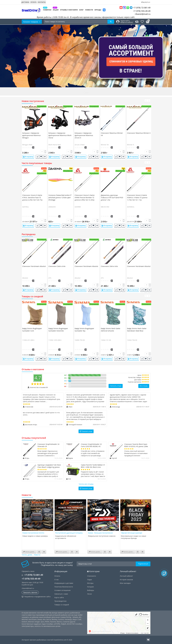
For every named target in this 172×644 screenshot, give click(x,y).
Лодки (90, 580)
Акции (56, 10)
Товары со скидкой (62, 605)
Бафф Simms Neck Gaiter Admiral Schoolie (111, 330)
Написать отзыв (116, 386)
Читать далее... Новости (31, 555)
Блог (81, 10)
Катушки (90, 587)
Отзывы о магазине (69, 10)
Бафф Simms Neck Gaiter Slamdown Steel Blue (137, 330)
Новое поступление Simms (33, 533)
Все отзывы (144, 386)
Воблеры (91, 590)
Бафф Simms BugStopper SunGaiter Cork (32, 330)
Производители (60, 601)
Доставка (25, 2)
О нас (57, 580)
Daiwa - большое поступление (100, 533)
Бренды (98, 10)
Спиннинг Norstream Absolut (34, 266)
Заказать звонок (30, 592)
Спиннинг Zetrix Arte (57, 266)
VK (104, 10)
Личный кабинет (126, 576)
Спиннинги (92, 576)
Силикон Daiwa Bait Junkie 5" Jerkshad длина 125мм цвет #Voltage (60, 197)
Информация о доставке (64, 583)
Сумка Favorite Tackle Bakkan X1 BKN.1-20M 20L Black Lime (93, 466)
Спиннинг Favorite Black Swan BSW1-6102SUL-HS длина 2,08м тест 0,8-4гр (136, 446)
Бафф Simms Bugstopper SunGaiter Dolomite (58, 330)
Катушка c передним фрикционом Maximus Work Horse (60, 135)
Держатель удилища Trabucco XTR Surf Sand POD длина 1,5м (112, 197)
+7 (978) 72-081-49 (135, 8)
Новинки (47, 10)
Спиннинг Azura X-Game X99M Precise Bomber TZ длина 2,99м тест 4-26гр (85, 197)
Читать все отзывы (86, 484)
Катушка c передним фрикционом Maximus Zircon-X (84, 135)
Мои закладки (125, 583)
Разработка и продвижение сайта (36, 597)
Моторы (90, 583)
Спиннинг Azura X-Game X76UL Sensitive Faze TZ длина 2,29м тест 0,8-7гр (32, 197)
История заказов (126, 580)
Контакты (42, 2)
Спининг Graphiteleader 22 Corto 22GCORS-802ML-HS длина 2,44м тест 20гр (91, 446)
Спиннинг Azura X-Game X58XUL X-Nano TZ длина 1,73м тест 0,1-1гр (137, 197)
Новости (89, 10)
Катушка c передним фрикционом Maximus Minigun (31, 135)
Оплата (33, 2)
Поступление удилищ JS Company (69, 533)
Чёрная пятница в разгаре (131, 533)
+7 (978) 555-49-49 (140, 11)
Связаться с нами (61, 594)
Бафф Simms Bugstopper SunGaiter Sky (84, 330)
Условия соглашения (62, 590)
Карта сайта (59, 597)
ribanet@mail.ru (143, 14)
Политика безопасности (64, 587)
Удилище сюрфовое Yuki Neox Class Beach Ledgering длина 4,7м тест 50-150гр (49, 467)
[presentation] (146, 100)
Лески (89, 594)
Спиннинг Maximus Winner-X (139, 133)
